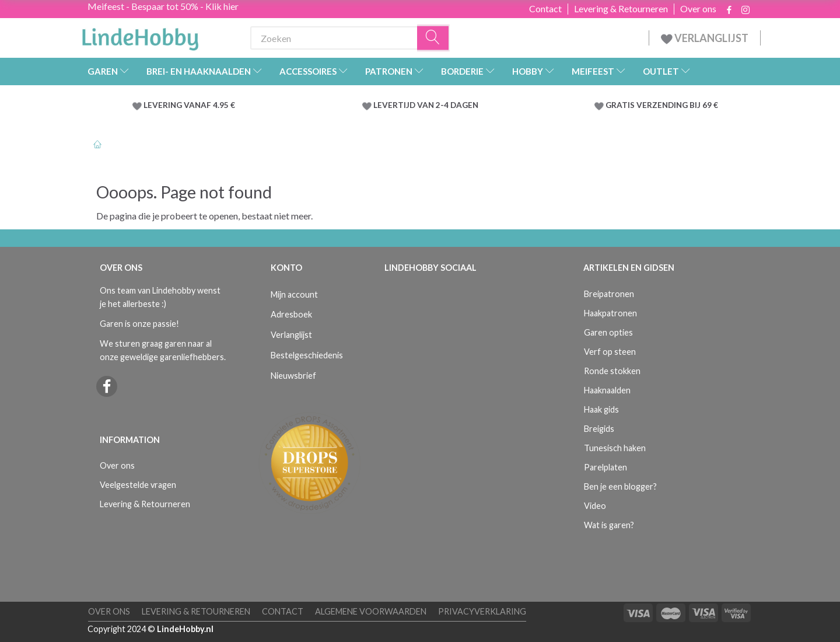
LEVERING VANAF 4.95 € (189, 105)
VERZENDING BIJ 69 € (677, 105)
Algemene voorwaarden (371, 611)
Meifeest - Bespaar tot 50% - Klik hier (163, 6)
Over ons (698, 9)
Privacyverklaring (482, 611)
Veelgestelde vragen (138, 485)
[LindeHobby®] (140, 36)
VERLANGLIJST (705, 38)
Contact (545, 9)
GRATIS (621, 105)
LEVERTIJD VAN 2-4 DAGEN (426, 105)
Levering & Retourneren (621, 9)
